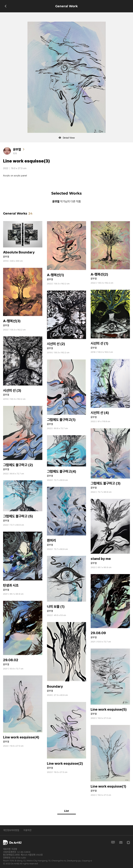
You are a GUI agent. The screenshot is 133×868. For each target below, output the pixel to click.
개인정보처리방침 (11, 830)
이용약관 (27, 830)
